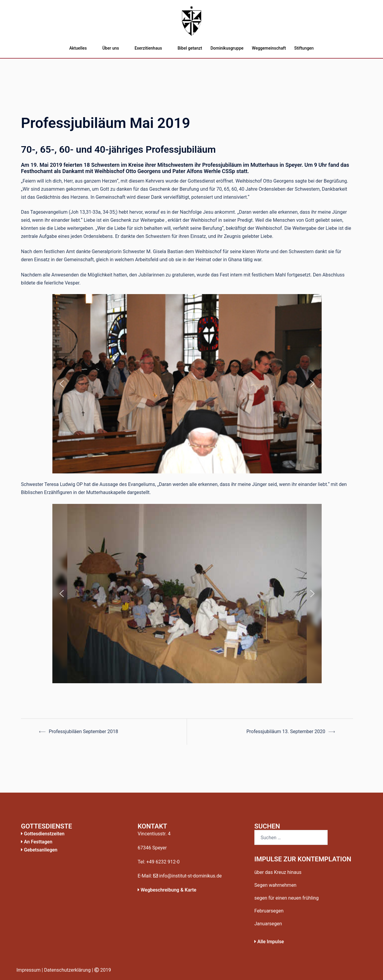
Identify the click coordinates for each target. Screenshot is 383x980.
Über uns (111, 48)
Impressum (29, 970)
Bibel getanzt (190, 48)
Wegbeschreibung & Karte (167, 890)
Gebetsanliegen (39, 850)
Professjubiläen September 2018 (83, 731)
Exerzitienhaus (148, 48)
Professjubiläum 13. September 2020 (286, 731)
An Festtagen (37, 842)
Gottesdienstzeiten (43, 834)
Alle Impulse (269, 942)
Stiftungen (304, 48)
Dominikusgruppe (227, 48)
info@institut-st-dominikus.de (187, 876)
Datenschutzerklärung (67, 970)
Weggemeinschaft (269, 48)
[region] (187, 384)
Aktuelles (78, 48)
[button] (62, 384)
